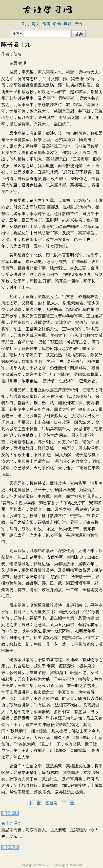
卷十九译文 (11, 823)
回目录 (51, 803)
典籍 (68, 24)
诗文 (36, 24)
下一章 (68, 803)
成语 (78, 24)
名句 (57, 24)
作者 (46, 24)
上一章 (35, 803)
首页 (25, 24)
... (20, 836)
